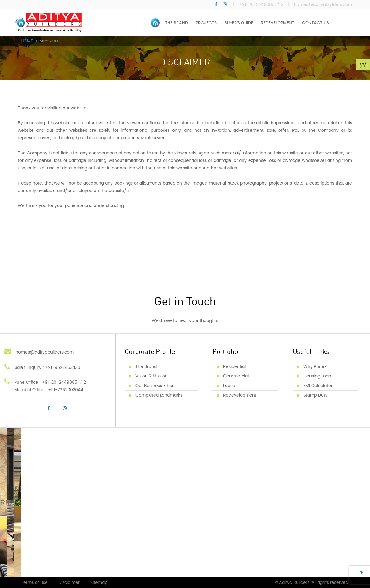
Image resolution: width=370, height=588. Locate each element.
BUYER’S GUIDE (239, 23)
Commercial (236, 376)
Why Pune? (315, 367)
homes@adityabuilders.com (323, 5)
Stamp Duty (316, 395)
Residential (234, 367)
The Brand (146, 367)
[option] (185, 58)
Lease (229, 386)
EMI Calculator (318, 386)
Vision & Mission (152, 376)
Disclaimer (69, 582)
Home (27, 42)
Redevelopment (240, 395)
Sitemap (99, 582)
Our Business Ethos (155, 386)
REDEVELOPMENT (277, 23)
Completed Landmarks (159, 395)
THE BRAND (176, 23)
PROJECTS (206, 23)
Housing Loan (317, 376)
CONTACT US (315, 23)
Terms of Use (34, 582)
